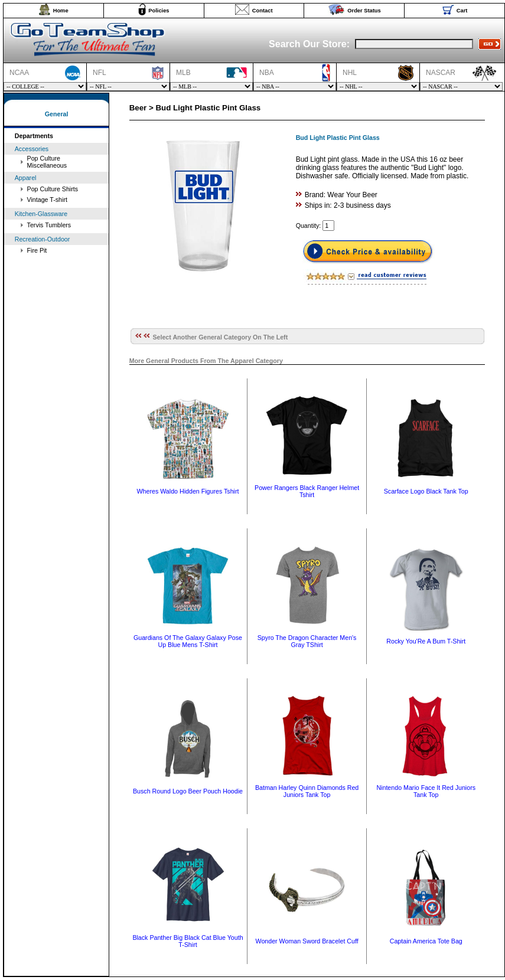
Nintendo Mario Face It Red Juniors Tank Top (426, 791)
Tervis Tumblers (49, 225)
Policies (159, 11)
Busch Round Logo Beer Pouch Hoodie (188, 791)
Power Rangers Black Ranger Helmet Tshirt (307, 491)
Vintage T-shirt (47, 200)
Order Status (364, 11)
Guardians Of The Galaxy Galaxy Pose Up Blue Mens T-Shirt (188, 641)
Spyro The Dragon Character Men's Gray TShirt (307, 641)
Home (61, 11)
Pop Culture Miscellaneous (47, 162)
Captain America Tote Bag (426, 941)
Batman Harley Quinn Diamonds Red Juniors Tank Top (307, 791)
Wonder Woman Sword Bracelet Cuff (307, 941)
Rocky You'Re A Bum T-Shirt (426, 641)
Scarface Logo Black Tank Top (426, 491)
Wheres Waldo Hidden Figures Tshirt (188, 491)
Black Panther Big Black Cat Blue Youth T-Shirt (188, 941)
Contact (263, 11)
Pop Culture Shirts (53, 189)
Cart (462, 11)
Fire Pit (37, 250)
